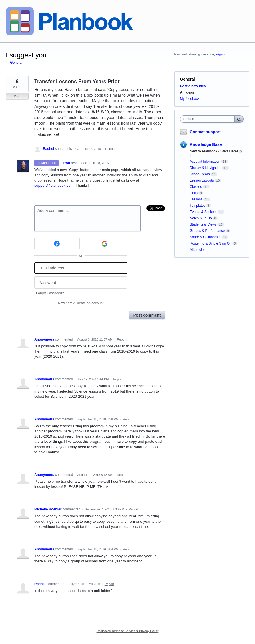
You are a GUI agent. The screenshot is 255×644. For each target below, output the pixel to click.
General (188, 79)
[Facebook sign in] (57, 244)
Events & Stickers (203, 212)
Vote (17, 96)
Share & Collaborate (205, 237)
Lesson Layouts (202, 180)
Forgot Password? (50, 293)
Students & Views (203, 224)
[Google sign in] (105, 244)
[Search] (239, 119)
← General (14, 63)
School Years (200, 174)
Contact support (205, 132)
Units (194, 193)
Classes (196, 187)
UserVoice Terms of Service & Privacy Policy (128, 631)
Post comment (147, 315)
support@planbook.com (54, 185)
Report (122, 339)
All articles (198, 250)
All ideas (187, 92)
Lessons (196, 199)
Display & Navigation (206, 168)
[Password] (81, 282)
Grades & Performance (207, 231)
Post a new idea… (195, 86)
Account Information (205, 162)
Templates (198, 206)
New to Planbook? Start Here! (214, 151)
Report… (111, 149)
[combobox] (209, 119)
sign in (221, 54)
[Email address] (81, 268)
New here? (81, 303)
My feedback (190, 99)
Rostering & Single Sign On (211, 243)
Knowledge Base (206, 144)
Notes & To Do (201, 218)
